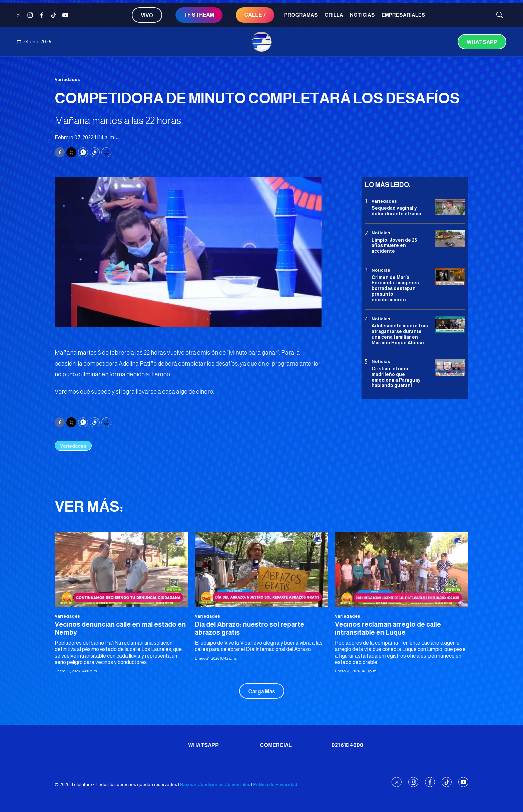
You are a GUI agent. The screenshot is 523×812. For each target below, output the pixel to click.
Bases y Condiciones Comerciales (215, 784)
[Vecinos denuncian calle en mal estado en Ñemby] (121, 569)
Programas (301, 15)
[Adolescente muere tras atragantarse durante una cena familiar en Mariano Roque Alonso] (450, 325)
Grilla (334, 15)
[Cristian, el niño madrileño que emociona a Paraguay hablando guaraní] (450, 367)
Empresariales (403, 15)
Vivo (147, 15)
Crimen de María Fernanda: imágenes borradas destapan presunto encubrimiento (395, 288)
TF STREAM (199, 15)
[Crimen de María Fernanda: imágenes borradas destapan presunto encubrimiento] (450, 276)
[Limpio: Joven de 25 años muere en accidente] (450, 239)
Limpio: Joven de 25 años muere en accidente (394, 246)
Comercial (276, 745)
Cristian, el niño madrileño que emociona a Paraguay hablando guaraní (396, 377)
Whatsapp (482, 42)
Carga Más (262, 691)
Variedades (67, 79)
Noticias (362, 15)
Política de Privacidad (275, 784)
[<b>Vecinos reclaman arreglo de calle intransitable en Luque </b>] (402, 569)
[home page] (261, 42)
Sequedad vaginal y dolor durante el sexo (396, 211)
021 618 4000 (347, 745)
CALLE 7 (255, 15)
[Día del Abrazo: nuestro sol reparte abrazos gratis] (261, 569)
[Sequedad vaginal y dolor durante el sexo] (450, 207)
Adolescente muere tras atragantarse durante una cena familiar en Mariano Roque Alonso (400, 334)
